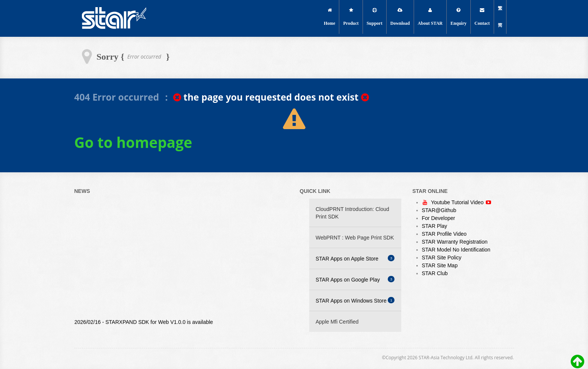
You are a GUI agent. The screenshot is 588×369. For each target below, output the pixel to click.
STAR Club (435, 273)
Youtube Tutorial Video (458, 202)
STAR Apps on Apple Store (355, 258)
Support (375, 17)
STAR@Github (439, 210)
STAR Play (435, 226)
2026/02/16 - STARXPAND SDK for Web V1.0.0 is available (144, 325)
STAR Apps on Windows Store (355, 300)
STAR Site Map (440, 265)
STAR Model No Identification (456, 250)
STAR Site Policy (442, 258)
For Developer (439, 218)
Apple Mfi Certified (337, 322)
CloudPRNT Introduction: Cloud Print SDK (352, 213)
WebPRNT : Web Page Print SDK (355, 238)
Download (400, 17)
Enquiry (459, 17)
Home (330, 17)
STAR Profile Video (444, 234)
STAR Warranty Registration (455, 242)
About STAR (430, 17)
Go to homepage (133, 142)
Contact (482, 17)
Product (351, 17)
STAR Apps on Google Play (355, 279)
